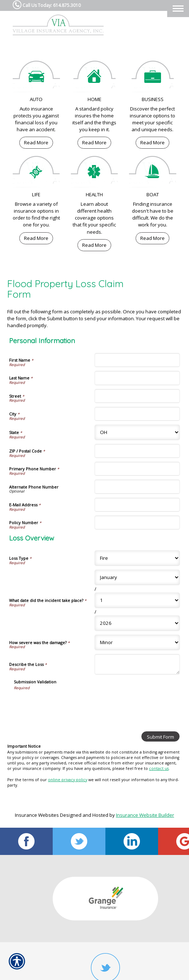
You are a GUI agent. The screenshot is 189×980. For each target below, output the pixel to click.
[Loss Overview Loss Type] (137, 558)
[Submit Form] (160, 736)
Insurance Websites (37, 815)
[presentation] (69, 704)
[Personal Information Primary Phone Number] (137, 469)
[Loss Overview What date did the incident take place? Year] (137, 623)
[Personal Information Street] (137, 396)
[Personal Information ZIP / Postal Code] (137, 451)
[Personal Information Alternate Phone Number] (137, 487)
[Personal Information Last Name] (137, 378)
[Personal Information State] (137, 432)
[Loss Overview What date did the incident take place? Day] (137, 600)
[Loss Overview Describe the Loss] (137, 664)
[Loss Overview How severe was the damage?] (137, 642)
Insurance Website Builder (145, 815)
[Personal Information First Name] (137, 360)
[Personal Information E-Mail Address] (137, 505)
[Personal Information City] (137, 414)
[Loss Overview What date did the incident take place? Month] (137, 577)
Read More (36, 142)
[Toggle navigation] (178, 9)
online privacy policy (68, 780)
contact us (159, 768)
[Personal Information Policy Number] (137, 523)
